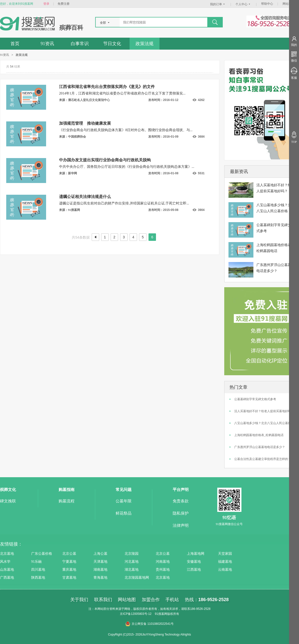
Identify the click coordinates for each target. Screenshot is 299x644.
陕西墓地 (38, 578)
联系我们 (103, 600)
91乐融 (36, 562)
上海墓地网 (196, 554)
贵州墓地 (163, 570)
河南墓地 (163, 562)
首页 (15, 44)
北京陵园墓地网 (137, 578)
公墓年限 (124, 501)
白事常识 (80, 44)
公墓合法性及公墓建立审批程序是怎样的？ (263, 459)
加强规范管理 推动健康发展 (85, 123)
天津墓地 (100, 562)
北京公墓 (69, 554)
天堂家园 (225, 554)
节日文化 (112, 44)
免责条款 (181, 501)
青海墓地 (100, 578)
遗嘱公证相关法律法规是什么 (85, 197)
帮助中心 (267, 4)
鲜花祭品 (124, 513)
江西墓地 (194, 570)
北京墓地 (7, 554)
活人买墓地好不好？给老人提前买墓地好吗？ (264, 411)
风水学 (5, 562)
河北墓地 (132, 562)
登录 (46, 4)
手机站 (172, 600)
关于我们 (79, 600)
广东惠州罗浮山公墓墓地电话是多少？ (260, 447)
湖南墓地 (100, 570)
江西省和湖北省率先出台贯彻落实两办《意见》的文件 (107, 87)
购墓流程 (67, 501)
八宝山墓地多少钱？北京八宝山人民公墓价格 (264, 423)
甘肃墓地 (69, 578)
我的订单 (218, 4)
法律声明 (181, 525)
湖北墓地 (132, 570)
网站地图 (289, 4)
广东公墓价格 (42, 554)
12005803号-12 (141, 614)
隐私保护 (181, 513)
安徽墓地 (194, 562)
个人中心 (243, 4)
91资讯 (47, 44)
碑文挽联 (8, 501)
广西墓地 (7, 578)
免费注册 (64, 4)
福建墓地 (225, 562)
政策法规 (145, 44)
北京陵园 (132, 554)
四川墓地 (38, 570)
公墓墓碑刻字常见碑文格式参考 (255, 399)
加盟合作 (151, 600)
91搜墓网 (161, 614)
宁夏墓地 (69, 562)
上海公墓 (100, 554)
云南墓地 (225, 570)
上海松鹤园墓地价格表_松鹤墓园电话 (259, 435)
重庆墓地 (69, 570)
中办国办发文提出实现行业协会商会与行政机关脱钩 (105, 160)
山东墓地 (7, 570)
